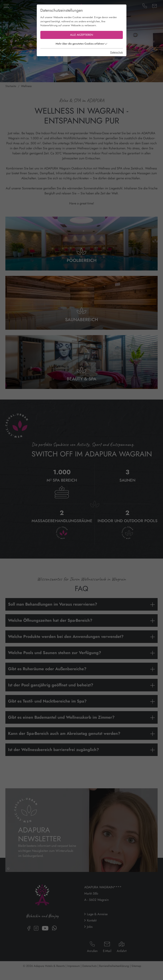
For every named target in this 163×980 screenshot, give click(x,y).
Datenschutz (117, 52)
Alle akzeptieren (82, 35)
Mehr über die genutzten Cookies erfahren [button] (80, 44)
